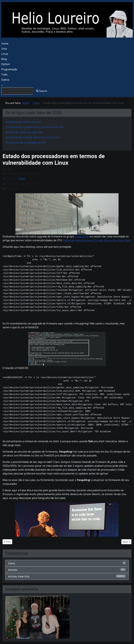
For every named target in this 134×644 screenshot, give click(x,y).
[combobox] (17, 91)
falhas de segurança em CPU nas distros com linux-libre (97, 240)
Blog (4, 59)
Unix (4, 49)
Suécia (5, 80)
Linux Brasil (82, 236)
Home (5, 44)
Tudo (4, 74)
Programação (9, 69)
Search (42, 91)
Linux (5, 54)
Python (6, 64)
